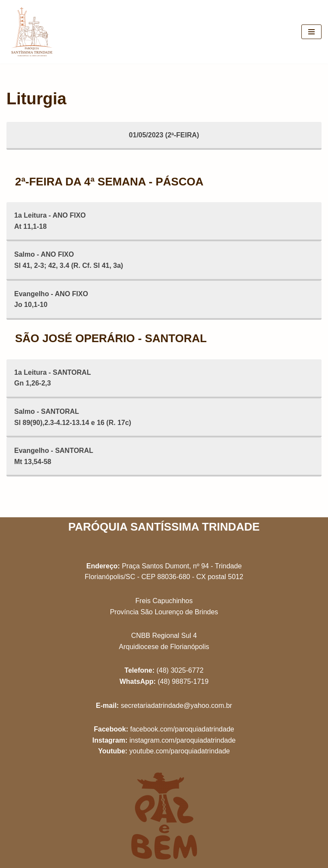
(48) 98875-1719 (183, 681)
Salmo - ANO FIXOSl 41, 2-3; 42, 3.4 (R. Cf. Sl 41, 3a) (69, 260)
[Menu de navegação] (311, 32)
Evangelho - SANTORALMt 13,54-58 (54, 456)
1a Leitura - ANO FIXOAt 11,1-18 (50, 221)
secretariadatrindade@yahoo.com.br (176, 706)
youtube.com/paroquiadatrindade (180, 751)
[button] (310, 12)
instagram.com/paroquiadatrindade (182, 740)
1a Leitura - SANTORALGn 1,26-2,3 (52, 378)
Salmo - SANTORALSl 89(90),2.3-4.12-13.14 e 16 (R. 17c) (73, 417)
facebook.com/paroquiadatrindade (182, 729)
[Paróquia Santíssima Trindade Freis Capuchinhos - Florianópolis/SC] (32, 32)
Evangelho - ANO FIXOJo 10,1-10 (51, 299)
